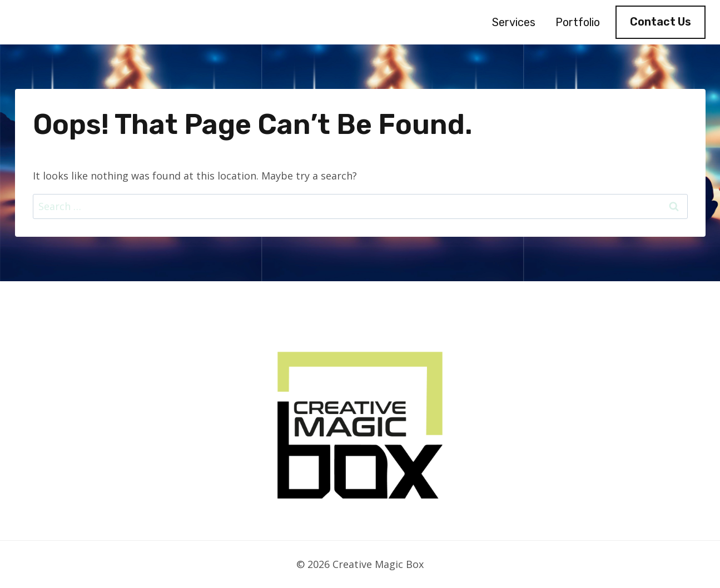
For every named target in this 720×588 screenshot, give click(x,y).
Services (514, 22)
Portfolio (578, 22)
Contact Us (661, 22)
